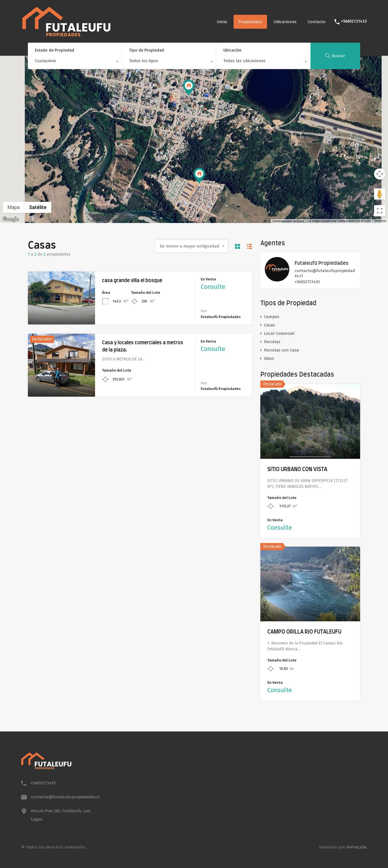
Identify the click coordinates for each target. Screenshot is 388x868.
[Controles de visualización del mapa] (380, 174)
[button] (199, 176)
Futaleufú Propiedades (322, 263)
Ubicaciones (285, 22)
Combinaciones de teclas (288, 221)
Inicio (222, 22)
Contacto (317, 22)
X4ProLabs (357, 847)
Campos (272, 317)
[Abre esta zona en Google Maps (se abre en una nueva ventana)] (11, 219)
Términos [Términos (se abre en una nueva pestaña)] (380, 221)
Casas (270, 325)
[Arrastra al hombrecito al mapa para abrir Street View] (380, 194)
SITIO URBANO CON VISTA (297, 470)
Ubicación (232, 50)
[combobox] (75, 62)
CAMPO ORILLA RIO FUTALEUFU (304, 632)
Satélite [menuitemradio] (38, 207)
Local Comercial (279, 333)
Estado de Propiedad (54, 50)
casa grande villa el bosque (132, 281)
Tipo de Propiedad (146, 50)
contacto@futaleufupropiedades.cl (325, 273)
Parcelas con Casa (282, 350)
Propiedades (250, 22)
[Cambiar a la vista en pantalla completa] (380, 211)
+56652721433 (354, 21)
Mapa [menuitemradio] (14, 207)
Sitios (269, 358)
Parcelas (272, 342)
